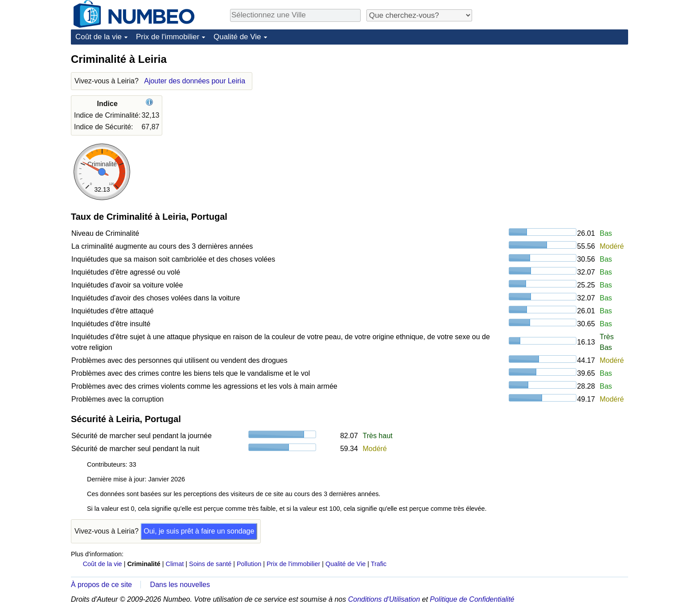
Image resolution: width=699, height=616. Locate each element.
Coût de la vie (99, 37)
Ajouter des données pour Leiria (195, 81)
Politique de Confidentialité (472, 599)
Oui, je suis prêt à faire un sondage (199, 531)
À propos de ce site (101, 585)
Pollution (249, 564)
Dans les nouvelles (180, 585)
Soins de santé (210, 564)
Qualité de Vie (237, 37)
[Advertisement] (561, 108)
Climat (175, 564)
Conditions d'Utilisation (384, 599)
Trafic (379, 564)
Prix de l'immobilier (168, 37)
